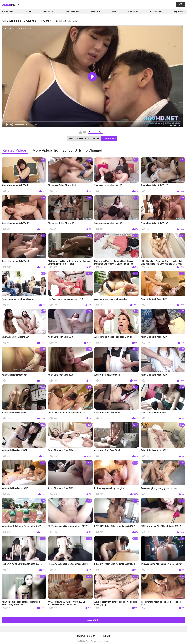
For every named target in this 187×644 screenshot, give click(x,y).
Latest (29, 12)
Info (71, 139)
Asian (11, 5)
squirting (179, 12)
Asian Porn (8, 12)
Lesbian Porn (156, 12)
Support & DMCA (86, 636)
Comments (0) (109, 139)
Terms (106, 636)
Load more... (93, 620)
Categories (95, 12)
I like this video (80, 132)
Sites (115, 12)
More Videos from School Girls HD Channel (67, 150)
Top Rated (49, 12)
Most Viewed (72, 12)
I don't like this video (84, 132)
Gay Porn (133, 12)
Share (96, 139)
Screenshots (83, 139)
